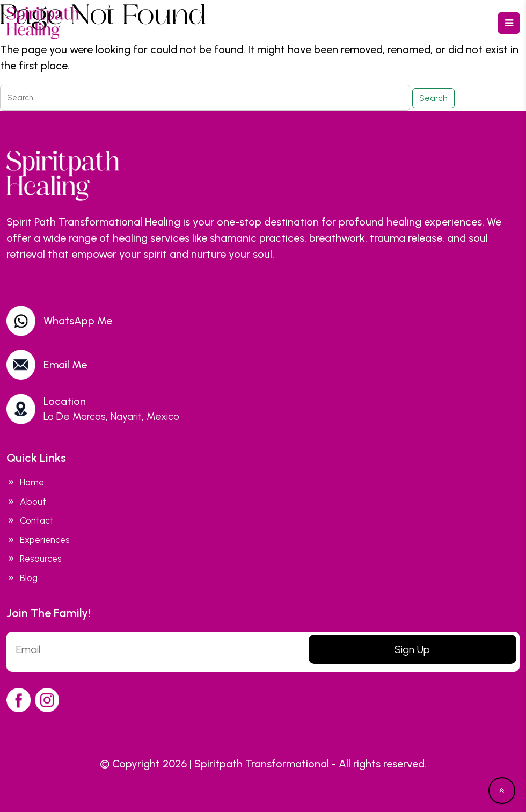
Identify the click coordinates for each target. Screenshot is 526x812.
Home (25, 483)
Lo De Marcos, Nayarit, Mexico (111, 416)
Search (433, 98)
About (26, 502)
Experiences (38, 540)
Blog (22, 578)
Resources (34, 559)
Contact (30, 521)
